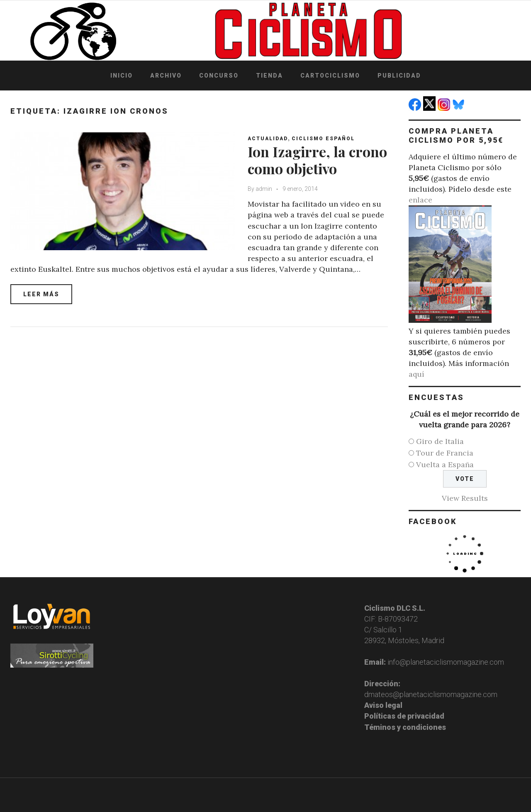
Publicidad (399, 76)
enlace (420, 200)
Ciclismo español (323, 139)
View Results (465, 498)
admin (264, 189)
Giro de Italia (440, 441)
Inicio (122, 76)
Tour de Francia (445, 453)
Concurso (219, 76)
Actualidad (268, 139)
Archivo (166, 76)
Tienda (269, 76)
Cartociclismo (330, 76)
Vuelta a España (445, 465)
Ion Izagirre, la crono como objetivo (317, 160)
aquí (417, 374)
